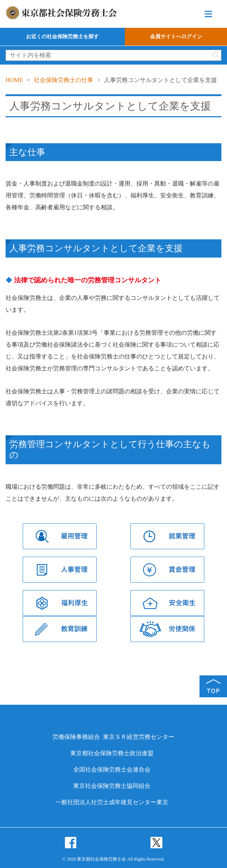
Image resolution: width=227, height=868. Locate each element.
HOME (14, 80)
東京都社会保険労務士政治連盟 (112, 753)
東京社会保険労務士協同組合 (112, 786)
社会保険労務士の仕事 (64, 80)
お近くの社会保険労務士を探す (62, 37)
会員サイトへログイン (176, 37)
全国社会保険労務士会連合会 (112, 769)
